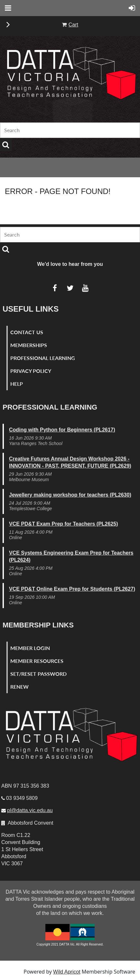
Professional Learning (43, 358)
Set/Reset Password (38, 674)
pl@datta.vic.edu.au (30, 810)
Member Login (30, 648)
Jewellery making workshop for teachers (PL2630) (70, 495)
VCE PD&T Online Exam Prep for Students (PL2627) (72, 589)
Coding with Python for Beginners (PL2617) (62, 430)
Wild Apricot (67, 972)
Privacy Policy (31, 371)
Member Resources (37, 661)
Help (17, 384)
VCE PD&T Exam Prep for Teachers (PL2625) (64, 524)
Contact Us (27, 332)
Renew (19, 687)
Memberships (29, 345)
